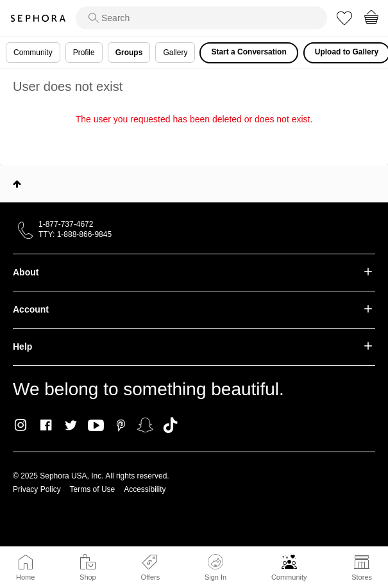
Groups (129, 53)
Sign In (215, 568)
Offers (150, 577)
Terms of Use (93, 489)
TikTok (170, 425)
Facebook (46, 425)
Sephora (38, 18)
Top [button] (17, 184)
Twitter (71, 425)
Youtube (96, 426)
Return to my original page (194, 137)
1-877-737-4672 (66, 224)
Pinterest (121, 425)
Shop (88, 577)
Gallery (175, 53)
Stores (362, 577)
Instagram (21, 425)
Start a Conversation (249, 52)
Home (25, 577)
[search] (201, 18)
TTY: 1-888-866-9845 (75, 234)
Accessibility (145, 489)
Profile (84, 53)
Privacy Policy (37, 489)
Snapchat (145, 425)
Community (289, 577)
